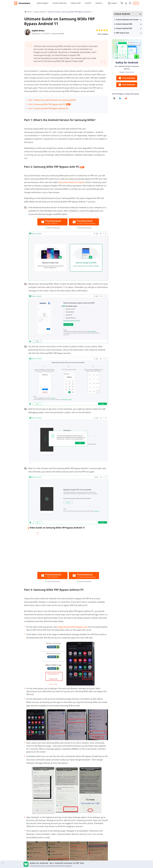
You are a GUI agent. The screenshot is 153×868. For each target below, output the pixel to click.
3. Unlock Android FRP (123, 28)
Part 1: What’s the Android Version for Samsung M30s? (52, 100)
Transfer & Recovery (59, 3)
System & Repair (42, 3)
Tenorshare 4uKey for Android (71, 182)
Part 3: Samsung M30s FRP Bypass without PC (48, 108)
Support (112, 3)
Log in (136, 3)
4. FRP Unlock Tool (122, 33)
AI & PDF (88, 3)
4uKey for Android (127, 62)
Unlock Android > (41, 12)
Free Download (127, 78)
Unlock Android (58, 34)
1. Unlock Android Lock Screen (127, 20)
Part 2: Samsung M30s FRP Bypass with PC (49, 104)
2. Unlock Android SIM (123, 24)
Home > (30, 12)
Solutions (99, 3)
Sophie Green (38, 31)
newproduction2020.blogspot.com (72, 627)
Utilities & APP (76, 3)
